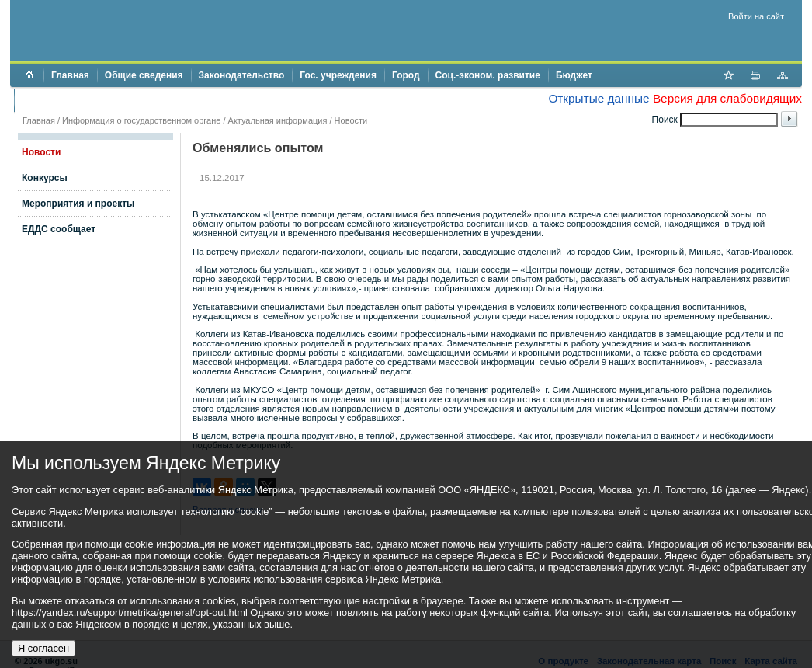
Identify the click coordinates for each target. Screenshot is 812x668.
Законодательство (242, 75)
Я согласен (43, 648)
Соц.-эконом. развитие (488, 75)
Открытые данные (599, 98)
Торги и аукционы (63, 100)
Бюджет (574, 75)
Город (406, 75)
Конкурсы (45, 178)
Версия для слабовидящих (727, 98)
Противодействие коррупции (187, 100)
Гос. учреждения (338, 75)
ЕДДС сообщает (59, 229)
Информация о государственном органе (141, 120)
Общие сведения (144, 75)
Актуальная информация (278, 120)
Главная (70, 75)
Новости (351, 120)
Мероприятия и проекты (78, 204)
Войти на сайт (756, 16)
